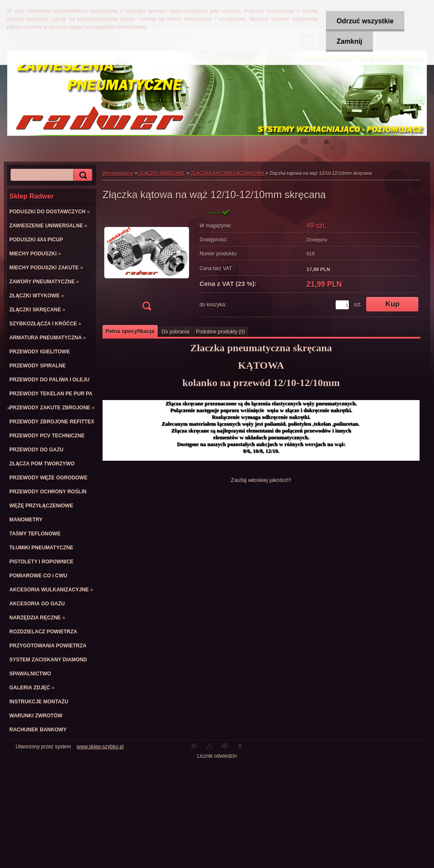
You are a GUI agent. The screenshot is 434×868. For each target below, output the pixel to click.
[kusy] (342, 305)
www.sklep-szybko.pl (100, 747)
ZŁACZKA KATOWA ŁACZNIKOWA (228, 173)
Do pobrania (175, 332)
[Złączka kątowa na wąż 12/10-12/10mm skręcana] (147, 262)
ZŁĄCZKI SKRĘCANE (162, 173)
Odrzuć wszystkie (365, 21)
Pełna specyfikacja (130, 331)
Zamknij (349, 41)
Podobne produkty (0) (221, 332)
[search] (82, 175)
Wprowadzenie (118, 173)
